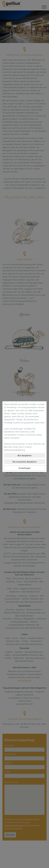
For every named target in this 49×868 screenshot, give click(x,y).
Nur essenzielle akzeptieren (25, 462)
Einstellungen (25, 468)
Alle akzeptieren (24, 455)
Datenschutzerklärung (14, 450)
